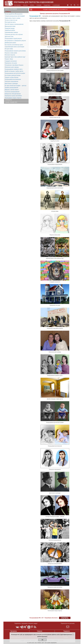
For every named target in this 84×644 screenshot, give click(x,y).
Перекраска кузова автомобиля (13, 96)
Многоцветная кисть (10, 22)
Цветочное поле (9, 37)
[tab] (16, 9)
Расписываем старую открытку (13, 98)
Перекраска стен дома (11, 63)
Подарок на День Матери (12, 77)
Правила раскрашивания (11, 88)
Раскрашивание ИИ (35, 16)
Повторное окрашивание (11, 81)
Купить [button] (32, 5)
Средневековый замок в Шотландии (14, 47)
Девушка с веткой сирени (12, 90)
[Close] (73, 635)
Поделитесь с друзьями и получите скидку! (26, 623)
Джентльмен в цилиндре (11, 83)
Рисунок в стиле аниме (11, 53)
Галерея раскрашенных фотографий (15, 16)
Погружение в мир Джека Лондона (14, 65)
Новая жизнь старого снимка (13, 18)
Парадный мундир (10, 28)
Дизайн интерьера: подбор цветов (14, 71)
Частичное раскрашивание (12, 92)
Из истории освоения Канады (13, 75)
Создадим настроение (11, 61)
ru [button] (78, 5)
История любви (9, 49)
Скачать (25, 5)
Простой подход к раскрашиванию (14, 24)
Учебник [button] (39, 5)
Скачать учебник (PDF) (11, 102)
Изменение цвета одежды (12, 67)
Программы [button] (17, 5)
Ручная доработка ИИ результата (14, 14)
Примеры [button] (8, 12)
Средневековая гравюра (11, 32)
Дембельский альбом (10, 43)
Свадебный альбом (10, 30)
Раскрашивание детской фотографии (15, 73)
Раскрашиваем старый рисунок (13, 39)
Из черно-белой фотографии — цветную (16, 86)
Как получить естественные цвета (14, 45)
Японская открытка (10, 55)
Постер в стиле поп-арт (11, 20)
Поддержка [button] (47, 5)
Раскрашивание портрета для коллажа (15, 51)
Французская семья (10, 26)
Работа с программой (11, 9)
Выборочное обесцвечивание (13, 94)
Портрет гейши (9, 59)
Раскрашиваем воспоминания (13, 79)
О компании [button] (56, 5)
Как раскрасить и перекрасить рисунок (15, 41)
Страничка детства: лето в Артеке (14, 34)
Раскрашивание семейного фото (14, 69)
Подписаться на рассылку (68, 625)
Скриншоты (9, 100)
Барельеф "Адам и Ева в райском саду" (15, 57)
